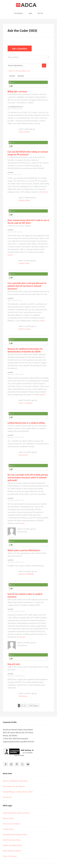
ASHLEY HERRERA (26, 574)
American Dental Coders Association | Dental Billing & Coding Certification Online (29, 6)
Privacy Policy (8, 818)
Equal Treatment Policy (12, 851)
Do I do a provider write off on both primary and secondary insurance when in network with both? (28, 478)
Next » (36, 706)
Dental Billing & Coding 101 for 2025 (18, 792)
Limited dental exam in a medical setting (26, 423)
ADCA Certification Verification (15, 781)
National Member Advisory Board (16, 813)
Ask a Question (20, 49)
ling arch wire (14, 664)
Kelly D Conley (25, 329)
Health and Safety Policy (13, 845)
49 (31, 706)
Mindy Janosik (24, 132)
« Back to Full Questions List (19, 71)
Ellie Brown (23, 696)
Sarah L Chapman (26, 403)
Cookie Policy (8, 829)
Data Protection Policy (12, 840)
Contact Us (7, 797)
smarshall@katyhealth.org (15, 107)
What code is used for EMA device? (24, 550)
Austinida (10, 172)
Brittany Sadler (25, 200)
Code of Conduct (10, 856)
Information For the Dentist (14, 786)
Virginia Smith (24, 263)
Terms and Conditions (12, 824)
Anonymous (23, 455)
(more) (45, 192)
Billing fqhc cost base (17, 91)
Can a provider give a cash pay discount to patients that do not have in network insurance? (27, 286)
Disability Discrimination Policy (15, 834)
